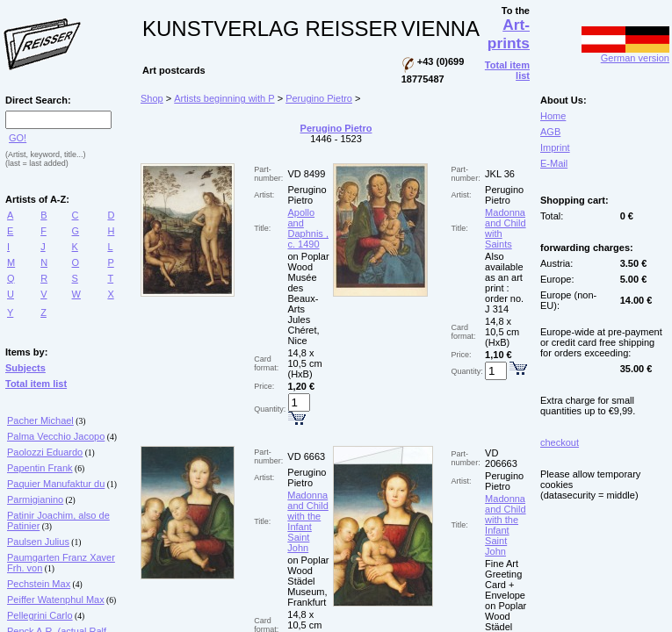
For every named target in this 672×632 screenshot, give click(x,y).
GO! (18, 138)
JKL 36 (500, 174)
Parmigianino (35, 499)
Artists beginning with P (224, 98)
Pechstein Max (39, 584)
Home (553, 116)
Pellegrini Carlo (40, 615)
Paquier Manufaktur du (56, 484)
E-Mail (554, 163)
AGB (550, 132)
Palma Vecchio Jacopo (56, 436)
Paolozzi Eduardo (45, 452)
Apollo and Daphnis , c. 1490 (308, 228)
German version (625, 54)
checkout (560, 442)
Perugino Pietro (319, 98)
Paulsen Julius (38, 542)
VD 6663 (306, 456)
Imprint (555, 147)
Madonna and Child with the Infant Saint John (307, 521)
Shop (152, 98)
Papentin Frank (40, 468)
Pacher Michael (40, 420)
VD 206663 (501, 458)
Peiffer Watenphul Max (56, 600)
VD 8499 (307, 174)
